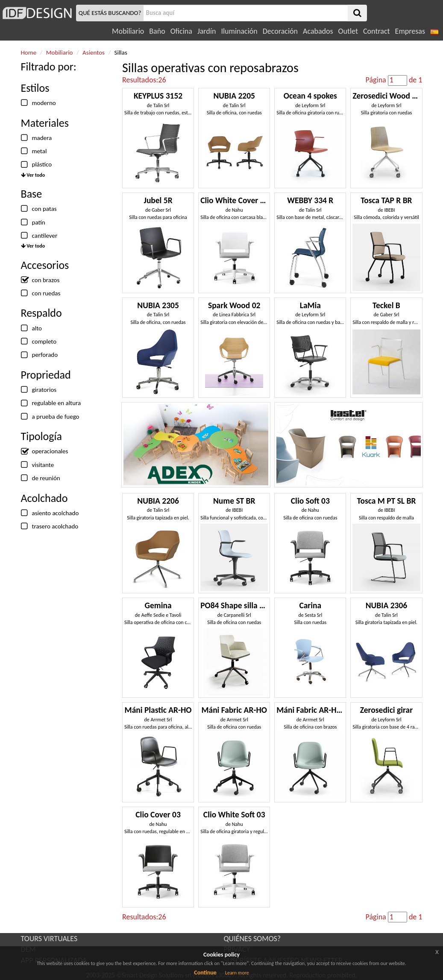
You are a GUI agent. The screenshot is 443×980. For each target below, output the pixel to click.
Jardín (207, 31)
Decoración (280, 31)
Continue (205, 973)
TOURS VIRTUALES (49, 939)
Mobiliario (128, 31)
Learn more (237, 973)
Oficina (181, 31)
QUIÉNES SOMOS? (252, 939)
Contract (377, 31)
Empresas (410, 31)
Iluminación (239, 31)
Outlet (348, 31)
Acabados (318, 31)
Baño (157, 31)
